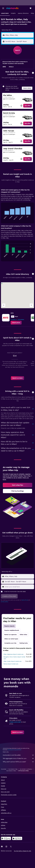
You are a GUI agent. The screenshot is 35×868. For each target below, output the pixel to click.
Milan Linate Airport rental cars (13, 661)
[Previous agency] (4, 305)
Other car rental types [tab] (11, 639)
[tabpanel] (17, 226)
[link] (28, 106)
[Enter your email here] (19, 587)
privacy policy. (5, 602)
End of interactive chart (3, 218)
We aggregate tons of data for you (18, 758)
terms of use (25, 600)
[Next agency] (31, 305)
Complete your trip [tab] (10, 643)
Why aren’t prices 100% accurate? (18, 762)
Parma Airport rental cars (11, 664)
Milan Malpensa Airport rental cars (13, 654)
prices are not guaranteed (14, 750)
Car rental (4, 769)
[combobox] (7, 30)
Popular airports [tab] (9, 626)
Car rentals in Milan (11, 771)
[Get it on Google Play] (6, 838)
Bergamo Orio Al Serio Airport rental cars (14, 658)
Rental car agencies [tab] (10, 635)
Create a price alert (15, 722)
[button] (3, 8)
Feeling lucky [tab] (24, 643)
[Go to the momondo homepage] (12, 8)
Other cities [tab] (23, 635)
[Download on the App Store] (17, 838)
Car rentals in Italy (13, 769)
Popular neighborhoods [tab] (12, 630)
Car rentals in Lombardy (26, 769)
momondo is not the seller (18, 755)
